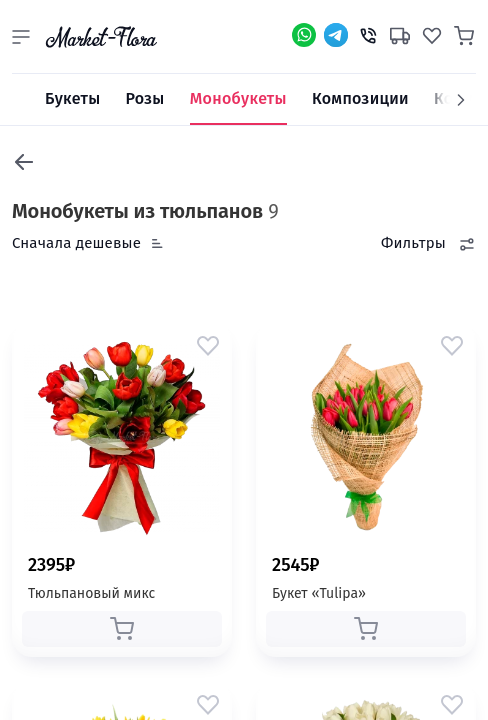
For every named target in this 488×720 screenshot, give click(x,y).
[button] (21, 37)
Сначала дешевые (76, 243)
